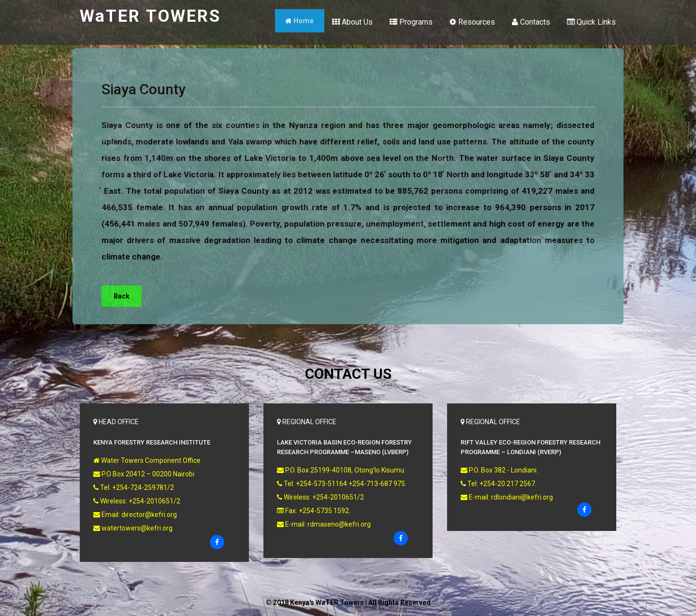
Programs (411, 22)
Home (300, 21)
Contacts (531, 22)
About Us (352, 22)
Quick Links (591, 22)
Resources (472, 22)
